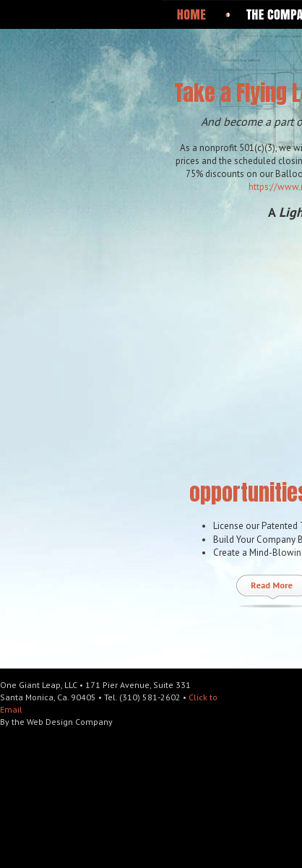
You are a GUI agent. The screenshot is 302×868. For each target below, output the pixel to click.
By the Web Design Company (56, 722)
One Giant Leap (95, 63)
